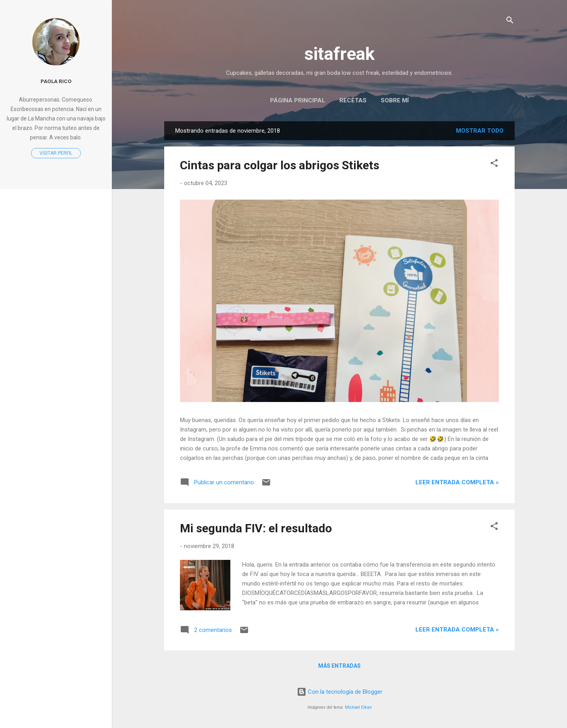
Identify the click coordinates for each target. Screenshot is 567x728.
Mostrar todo (480, 131)
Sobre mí (395, 100)
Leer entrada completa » (457, 482)
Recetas (353, 100)
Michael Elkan (358, 707)
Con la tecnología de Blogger (340, 692)
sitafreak (340, 54)
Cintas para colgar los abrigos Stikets (280, 165)
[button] (494, 164)
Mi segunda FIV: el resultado (256, 528)
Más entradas (339, 666)
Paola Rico (56, 81)
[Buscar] (510, 21)
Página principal (298, 100)
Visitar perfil (56, 153)
